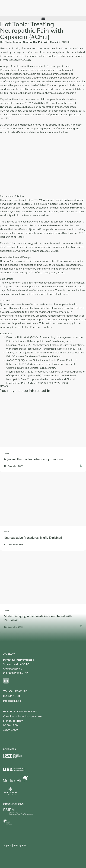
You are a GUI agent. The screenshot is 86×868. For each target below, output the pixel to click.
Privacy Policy (21, 845)
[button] (43, 19)
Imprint (7, 845)
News (6, 453)
